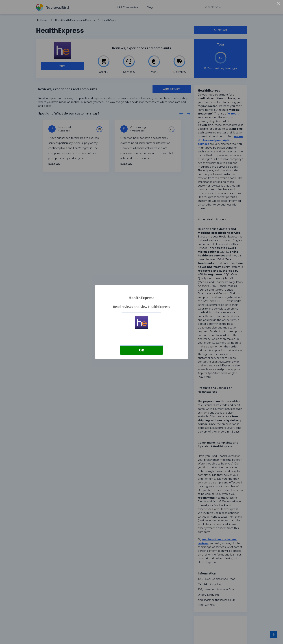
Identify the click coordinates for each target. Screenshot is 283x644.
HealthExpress (142, 298)
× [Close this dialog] (279, 4)
